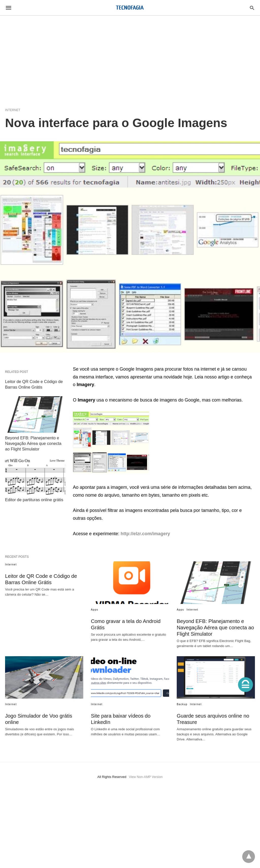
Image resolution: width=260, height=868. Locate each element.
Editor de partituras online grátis (34, 498)
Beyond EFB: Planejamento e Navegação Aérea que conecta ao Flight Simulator (33, 442)
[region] (130, 59)
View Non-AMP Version (146, 777)
